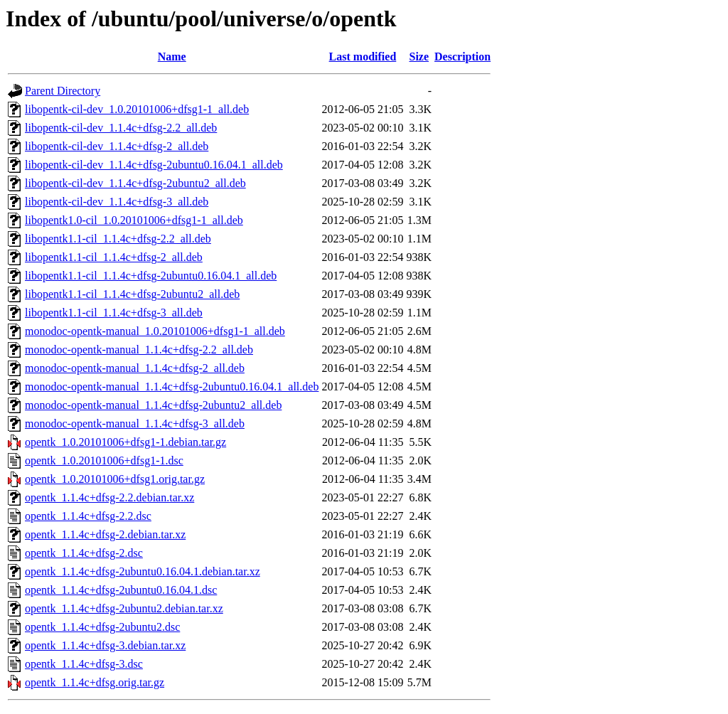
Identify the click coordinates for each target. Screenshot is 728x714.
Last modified (363, 57)
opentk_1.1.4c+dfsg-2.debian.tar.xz (105, 534)
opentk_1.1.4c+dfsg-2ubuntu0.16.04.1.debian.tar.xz (143, 571)
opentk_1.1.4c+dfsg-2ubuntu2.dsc (102, 627)
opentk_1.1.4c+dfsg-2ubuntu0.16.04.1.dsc (121, 590)
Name (172, 57)
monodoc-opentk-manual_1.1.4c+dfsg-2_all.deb (135, 368)
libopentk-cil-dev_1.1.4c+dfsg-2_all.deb (117, 146)
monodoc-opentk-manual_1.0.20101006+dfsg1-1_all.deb (155, 331)
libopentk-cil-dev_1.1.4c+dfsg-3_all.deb (117, 202)
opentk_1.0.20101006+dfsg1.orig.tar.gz (115, 479)
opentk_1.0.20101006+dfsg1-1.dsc (104, 460)
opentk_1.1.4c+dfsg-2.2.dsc (88, 516)
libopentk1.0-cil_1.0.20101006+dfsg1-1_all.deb (134, 220)
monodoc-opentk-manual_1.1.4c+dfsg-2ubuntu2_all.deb (153, 405)
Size (419, 57)
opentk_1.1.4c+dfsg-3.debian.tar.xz (105, 645)
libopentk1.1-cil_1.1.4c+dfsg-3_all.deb (114, 313)
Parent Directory (63, 91)
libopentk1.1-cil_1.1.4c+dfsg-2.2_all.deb (118, 239)
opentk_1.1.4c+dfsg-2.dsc (84, 553)
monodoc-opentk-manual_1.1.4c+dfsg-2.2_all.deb (139, 350)
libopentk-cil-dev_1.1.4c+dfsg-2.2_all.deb (121, 128)
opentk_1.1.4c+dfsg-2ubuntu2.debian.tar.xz (124, 608)
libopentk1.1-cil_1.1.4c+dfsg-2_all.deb (114, 257)
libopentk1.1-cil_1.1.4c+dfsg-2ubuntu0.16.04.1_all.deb (151, 276)
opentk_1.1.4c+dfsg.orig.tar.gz (95, 682)
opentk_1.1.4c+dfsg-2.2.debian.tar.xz (109, 497)
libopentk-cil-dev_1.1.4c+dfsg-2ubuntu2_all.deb (135, 183)
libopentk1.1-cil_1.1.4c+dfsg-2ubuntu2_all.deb (132, 294)
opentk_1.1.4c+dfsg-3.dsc (84, 664)
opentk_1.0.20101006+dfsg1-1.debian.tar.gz (125, 442)
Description (462, 57)
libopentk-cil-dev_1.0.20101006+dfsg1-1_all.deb (137, 109)
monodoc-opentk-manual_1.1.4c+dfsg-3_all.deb (135, 423)
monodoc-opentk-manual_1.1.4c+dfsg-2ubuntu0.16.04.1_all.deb (172, 387)
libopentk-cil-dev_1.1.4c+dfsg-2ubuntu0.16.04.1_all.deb (154, 165)
